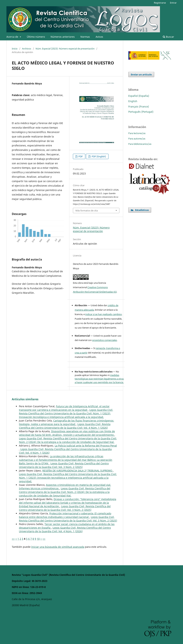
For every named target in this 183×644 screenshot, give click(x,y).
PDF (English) (99, 156)
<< (13, 539)
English (133, 101)
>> (44, 539)
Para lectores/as (137, 133)
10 (38, 539)
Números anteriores (63, 37)
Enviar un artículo (141, 74)
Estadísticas (140, 210)
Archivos (27, 49)
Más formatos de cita (87, 211)
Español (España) (139, 96)
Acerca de (13, 37)
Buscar (168, 37)
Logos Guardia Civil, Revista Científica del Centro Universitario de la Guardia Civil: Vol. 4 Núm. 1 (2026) (65, 426)
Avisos (99, 37)
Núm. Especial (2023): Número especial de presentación (65, 49)
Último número (36, 37)
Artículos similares (25, 399)
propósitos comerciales (105, 340)
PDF (80, 156)
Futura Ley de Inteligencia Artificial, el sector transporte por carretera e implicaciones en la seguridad (64, 408)
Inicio (15, 49)
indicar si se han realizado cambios (103, 314)
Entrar (173, 3)
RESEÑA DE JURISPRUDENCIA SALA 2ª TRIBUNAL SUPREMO (78, 471)
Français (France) (139, 107)
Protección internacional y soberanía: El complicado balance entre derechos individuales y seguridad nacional (65, 515)
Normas (85, 37)
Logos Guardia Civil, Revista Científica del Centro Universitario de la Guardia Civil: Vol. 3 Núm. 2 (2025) (64, 465)
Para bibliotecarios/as (140, 144)
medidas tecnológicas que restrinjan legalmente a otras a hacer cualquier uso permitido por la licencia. (99, 379)
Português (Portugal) (141, 112)
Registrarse (160, 3)
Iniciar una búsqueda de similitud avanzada (58, 547)
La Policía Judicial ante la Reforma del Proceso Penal (86, 446)
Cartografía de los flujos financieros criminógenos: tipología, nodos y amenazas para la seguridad (66, 422)
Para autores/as (137, 139)
